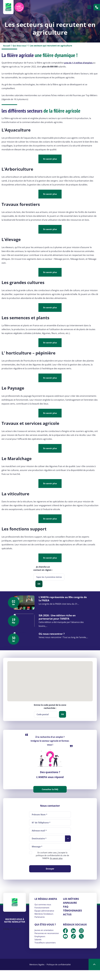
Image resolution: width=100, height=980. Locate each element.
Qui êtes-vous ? (21, 46)
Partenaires (40, 927)
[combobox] (49, 578)
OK (39, 585)
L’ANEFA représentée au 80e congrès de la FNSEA (61, 600)
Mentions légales (36, 974)
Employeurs (40, 946)
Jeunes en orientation (45, 940)
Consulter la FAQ (50, 799)
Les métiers (71, 909)
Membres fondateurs (45, 924)
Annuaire (70, 913)
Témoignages (72, 920)
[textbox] (49, 578)
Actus (67, 924)
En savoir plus (50, 159)
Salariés (38, 949)
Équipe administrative (45, 921)
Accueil (7, 46)
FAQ (66, 916)
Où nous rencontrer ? (56, 641)
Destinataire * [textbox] (39, 848)
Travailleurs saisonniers (46, 952)
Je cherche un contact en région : (43, 570)
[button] (50, 689)
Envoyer (50, 879)
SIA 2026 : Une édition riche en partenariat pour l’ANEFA (62, 621)
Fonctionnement (43, 917)
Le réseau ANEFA (46, 909)
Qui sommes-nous (43, 914)
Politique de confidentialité (59, 974)
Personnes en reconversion (48, 943)
